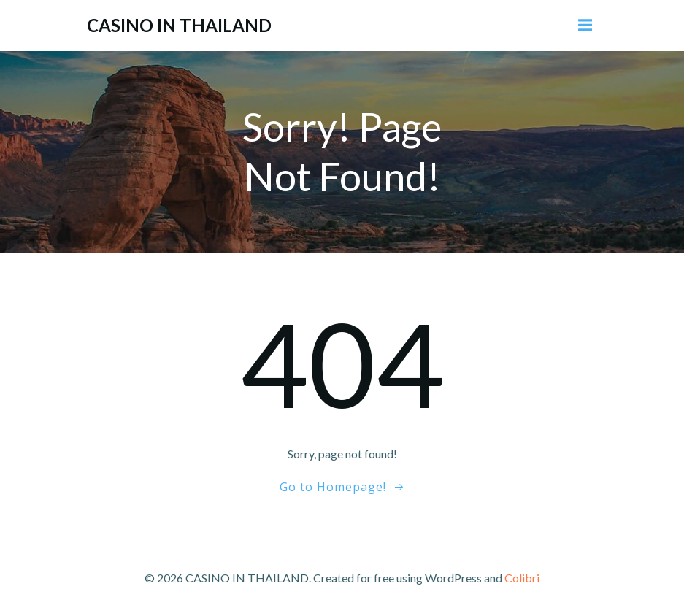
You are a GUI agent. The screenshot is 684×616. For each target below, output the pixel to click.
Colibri (522, 578)
